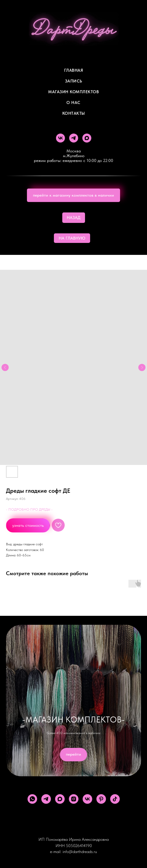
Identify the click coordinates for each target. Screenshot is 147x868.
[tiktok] (115, 799)
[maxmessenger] (87, 138)
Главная (74, 70)
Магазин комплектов (73, 92)
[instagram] (74, 799)
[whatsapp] (32, 799)
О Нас (73, 102)
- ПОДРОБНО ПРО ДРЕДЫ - (29, 509)
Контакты (74, 113)
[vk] (60, 138)
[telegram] (74, 138)
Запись (74, 81)
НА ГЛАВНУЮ (72, 238)
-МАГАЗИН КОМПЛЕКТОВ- (73, 719)
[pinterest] (101, 799)
